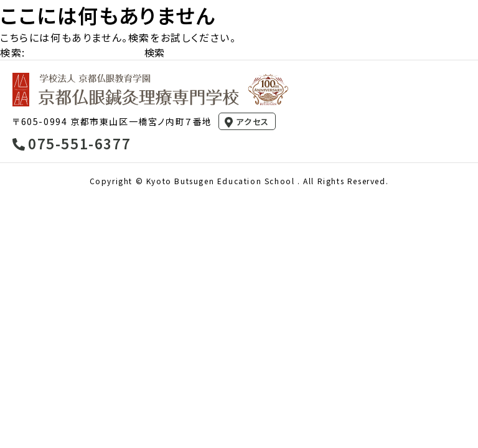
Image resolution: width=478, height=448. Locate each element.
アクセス (252, 122)
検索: (13, 52)
